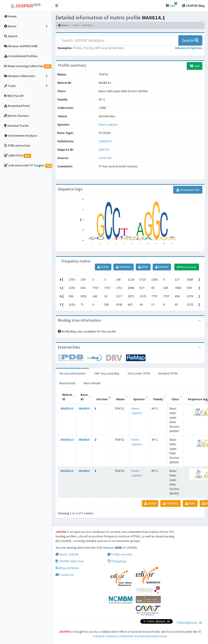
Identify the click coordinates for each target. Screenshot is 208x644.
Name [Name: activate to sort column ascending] (120, 399)
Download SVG (188, 190)
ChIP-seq (100, 48)
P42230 (88, 48)
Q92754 (104, 150)
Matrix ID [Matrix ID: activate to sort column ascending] (67, 397)
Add (195, 66)
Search (190, 40)
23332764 (105, 158)
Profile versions (120, 554)
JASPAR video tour (70, 561)
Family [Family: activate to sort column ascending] (158, 399)
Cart (171, 5)
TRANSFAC (124, 267)
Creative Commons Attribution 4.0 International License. (147, 634)
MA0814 (84, 408)
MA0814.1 (67, 471)
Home (63, 25)
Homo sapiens (108, 124)
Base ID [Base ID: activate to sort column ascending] (84, 397)
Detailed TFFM (168, 373)
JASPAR (103, 267)
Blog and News (67, 568)
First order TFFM (139, 373)
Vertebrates (116, 48)
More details (92, 383)
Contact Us (65, 575)
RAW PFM (162, 267)
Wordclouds (67, 383)
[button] (57, 6)
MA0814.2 (67, 440)
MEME (143, 267)
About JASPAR (67, 554)
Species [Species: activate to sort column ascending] (139, 399)
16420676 (105, 141)
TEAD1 (77, 48)
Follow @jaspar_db (189, 623)
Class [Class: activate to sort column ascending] (175, 399)
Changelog (117, 561)
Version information (72, 373)
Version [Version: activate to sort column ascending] (102, 399)
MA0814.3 (67, 408)
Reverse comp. (187, 267)
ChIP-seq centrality (107, 373)
